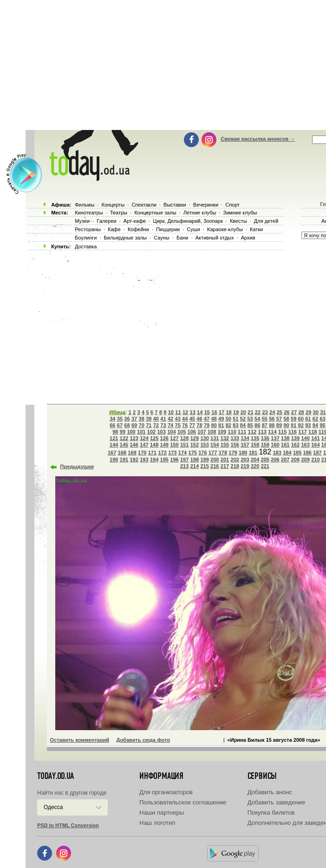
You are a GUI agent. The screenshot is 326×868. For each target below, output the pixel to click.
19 (236, 412)
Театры (119, 213)
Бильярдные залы (125, 238)
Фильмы (85, 205)
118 (313, 432)
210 (315, 460)
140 (305, 438)
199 (204, 460)
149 (164, 445)
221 (265, 466)
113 (262, 432)
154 (215, 445)
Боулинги (86, 238)
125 (154, 438)
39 (149, 419)
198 (195, 460)
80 (214, 425)
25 (280, 412)
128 (184, 438)
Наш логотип (157, 823)
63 (322, 419)
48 (214, 419)
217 (225, 466)
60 (301, 419)
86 (257, 425)
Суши (193, 229)
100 (131, 432)
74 (170, 425)
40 (156, 419)
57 (279, 419)
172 (162, 453)
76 (185, 425)
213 (184, 466)
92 (301, 425)
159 (265, 445)
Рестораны (88, 229)
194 (154, 460)
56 (272, 419)
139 (295, 438)
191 (124, 460)
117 (302, 432)
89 (279, 425)
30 (316, 412)
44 (185, 419)
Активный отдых (215, 238)
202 (235, 460)
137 (275, 438)
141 (315, 438)
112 (252, 432)
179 (233, 453)
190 (114, 460)
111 (242, 432)
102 (151, 432)
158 (255, 445)
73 (163, 425)
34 (112, 419)
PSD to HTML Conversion (68, 825)
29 (308, 412)
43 (178, 419)
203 (245, 460)
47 (207, 419)
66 (112, 425)
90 (286, 425)
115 (282, 432)
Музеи (82, 221)
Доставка (86, 246)
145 (124, 445)
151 (184, 445)
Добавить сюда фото (143, 740)
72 (156, 425)
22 (258, 412)
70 (142, 425)
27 (294, 412)
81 (221, 425)
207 (285, 460)
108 (212, 432)
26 (287, 412)
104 (171, 432)
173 (172, 453)
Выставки (175, 205)
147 (144, 445)
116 (293, 432)
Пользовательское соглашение (183, 802)
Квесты (238, 221)
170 (142, 453)
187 (317, 453)
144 (114, 445)
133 (235, 438)
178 (223, 453)
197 (184, 460)
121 (114, 438)
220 (255, 466)
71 (149, 425)
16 (214, 412)
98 (115, 432)
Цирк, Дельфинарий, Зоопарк (188, 221)
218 (235, 466)
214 (195, 466)
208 (295, 460)
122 (124, 438)
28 (301, 412)
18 (228, 412)
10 (171, 412)
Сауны (162, 238)
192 (134, 460)
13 (193, 412)
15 (207, 412)
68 (127, 425)
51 (235, 419)
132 (225, 438)
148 (154, 445)
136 (265, 438)
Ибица (117, 412)
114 (272, 432)
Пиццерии (168, 229)
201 (225, 460)
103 (161, 432)
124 (144, 438)
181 (253, 453)
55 (265, 419)
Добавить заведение (276, 802)
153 (204, 445)
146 (134, 445)
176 (202, 453)
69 (134, 425)
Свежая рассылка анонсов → (258, 139)
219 (245, 466)
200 (215, 460)
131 (215, 438)
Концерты (113, 205)
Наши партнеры (162, 813)
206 (275, 460)
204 (255, 460)
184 (287, 453)
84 (243, 425)
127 (174, 438)
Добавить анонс (270, 792)
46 (199, 419)
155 (225, 445)
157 (245, 445)
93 (308, 425)
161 (285, 445)
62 (315, 419)
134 (245, 438)
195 (164, 460)
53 (250, 419)
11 (178, 412)
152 (195, 445)
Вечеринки (206, 205)
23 (265, 412)
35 (120, 419)
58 (286, 419)
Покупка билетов (271, 813)
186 (307, 453)
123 (134, 438)
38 (142, 419)
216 (215, 466)
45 (192, 419)
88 (272, 425)
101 (141, 432)
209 (305, 460)
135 (255, 438)
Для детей (266, 221)
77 (192, 425)
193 (144, 460)
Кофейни (138, 229)
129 (195, 438)
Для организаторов (166, 792)
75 (178, 425)
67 (120, 425)
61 (308, 419)
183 (277, 453)
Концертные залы (155, 213)
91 (293, 425)
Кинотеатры (89, 213)
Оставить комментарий (80, 740)
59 (293, 419)
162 (295, 445)
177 (213, 453)
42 (170, 419)
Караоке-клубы (225, 229)
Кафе (114, 229)
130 (204, 438)
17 (222, 412)
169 (132, 453)
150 (174, 445)
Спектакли (144, 205)
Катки (256, 229)
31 (323, 412)
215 (204, 466)
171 (152, 453)
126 (164, 438)
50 (228, 419)
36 (127, 419)
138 (285, 438)
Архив (248, 238)
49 (221, 419)
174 (183, 453)
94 (315, 425)
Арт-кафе (135, 221)
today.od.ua (55, 776)
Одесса (53, 807)
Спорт (232, 205)
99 (123, 432)
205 (265, 460)
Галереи (106, 221)
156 (235, 445)
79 (207, 425)
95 (322, 425)
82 (228, 425)
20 (243, 412)
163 (305, 445)
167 (112, 453)
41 (163, 419)
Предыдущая (77, 466)
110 (232, 432)
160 (275, 445)
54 (257, 419)
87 (265, 425)
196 (174, 460)
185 (297, 453)
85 (250, 425)
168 (122, 453)
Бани (183, 238)
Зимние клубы (240, 213)
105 (182, 432)
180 (243, 453)
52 (243, 419)
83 (235, 425)
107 (202, 432)
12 (185, 412)
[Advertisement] (176, 325)
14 (200, 412)
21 (250, 412)
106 (192, 432)
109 (222, 432)
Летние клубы (200, 213)
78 (199, 425)
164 (315, 445)
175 (193, 453)
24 (272, 412)
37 (134, 419)
